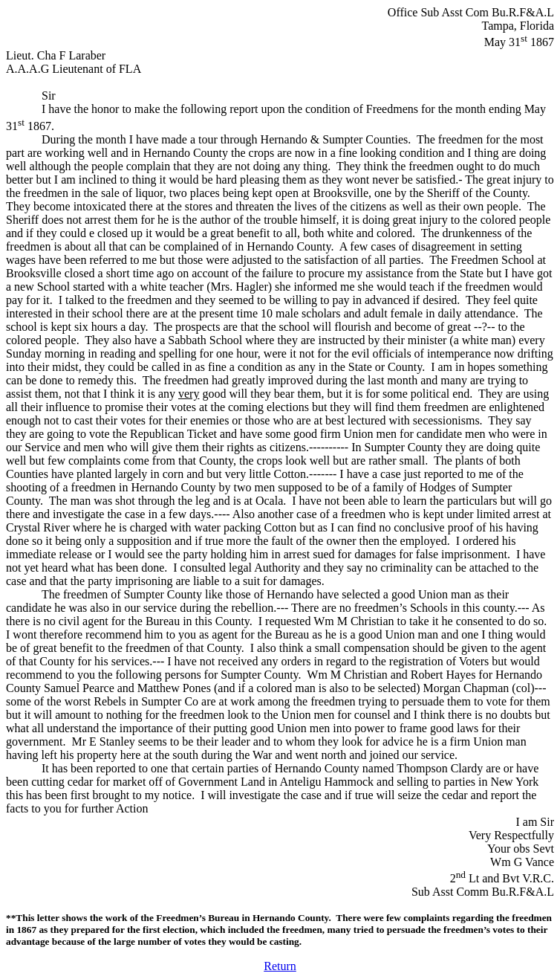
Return (280, 966)
